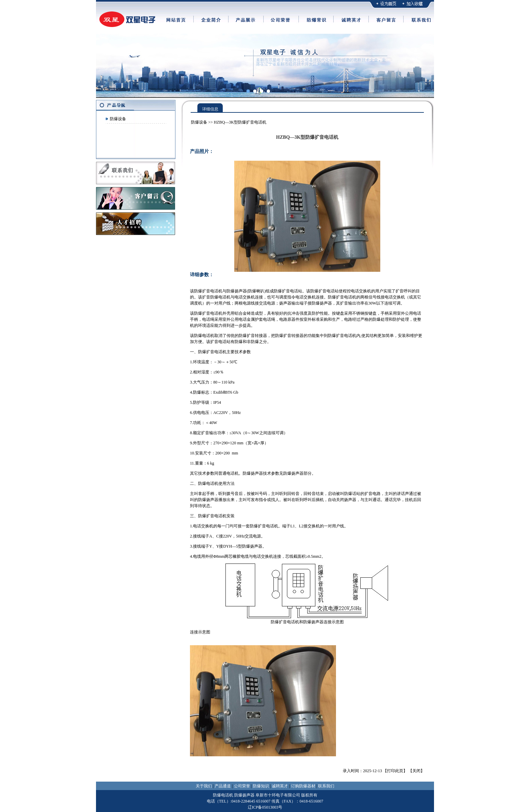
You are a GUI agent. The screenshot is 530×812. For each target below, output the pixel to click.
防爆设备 (118, 119)
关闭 (416, 771)
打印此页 (395, 771)
